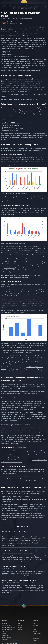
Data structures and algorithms (11, 124)
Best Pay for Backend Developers (16, 244)
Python (17, 6)
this (23, 353)
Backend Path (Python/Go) (8, 628)
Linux (34, 624)
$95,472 (3, 29)
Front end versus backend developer (13, 398)
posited (38, 412)
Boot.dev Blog (4, 18)
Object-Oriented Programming (37, 638)
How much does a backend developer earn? (20, 144)
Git (33, 628)
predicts (4, 369)
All (4, 6)
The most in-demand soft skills (11, 281)
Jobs (34, 6)
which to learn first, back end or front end (20, 435)
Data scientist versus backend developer (14, 466)
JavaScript (24, 8)
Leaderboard (5, 636)
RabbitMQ (35, 632)
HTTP (18, 125)
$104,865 (11, 29)
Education (29, 6)
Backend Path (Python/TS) (8, 630)
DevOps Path (5, 632)
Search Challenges (7, 638)
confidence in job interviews (35, 367)
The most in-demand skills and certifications (15, 205)
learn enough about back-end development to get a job (29, 114)
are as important (21, 285)
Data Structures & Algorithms (37, 634)
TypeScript (20, 628)
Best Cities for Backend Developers (16, 194)
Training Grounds (6, 626)
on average (26, 409)
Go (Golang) (20, 626)
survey (19, 33)
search (5, 94)
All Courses (5, 624)
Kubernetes (35, 626)
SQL (17, 129)
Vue (18, 8)
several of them (10, 268)
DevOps (12, 6)
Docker (34, 630)
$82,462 (42, 27)
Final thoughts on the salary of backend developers (23, 488)
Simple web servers (7, 127)
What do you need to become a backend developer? (24, 104)
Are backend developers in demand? (17, 75)
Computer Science (41, 6)
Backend (23, 6)
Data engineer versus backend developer (14, 448)
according (32, 451)
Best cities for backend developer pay (13, 154)
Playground (5, 640)
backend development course (28, 136)
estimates (34, 87)
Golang (14, 8)
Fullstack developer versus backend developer (16, 425)
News (7, 6)
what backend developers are (10, 61)
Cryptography (36, 640)
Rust (34, 8)
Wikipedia (29, 255)
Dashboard (5, 634)
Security (30, 8)
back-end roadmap (28, 516)
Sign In (24, 2)
